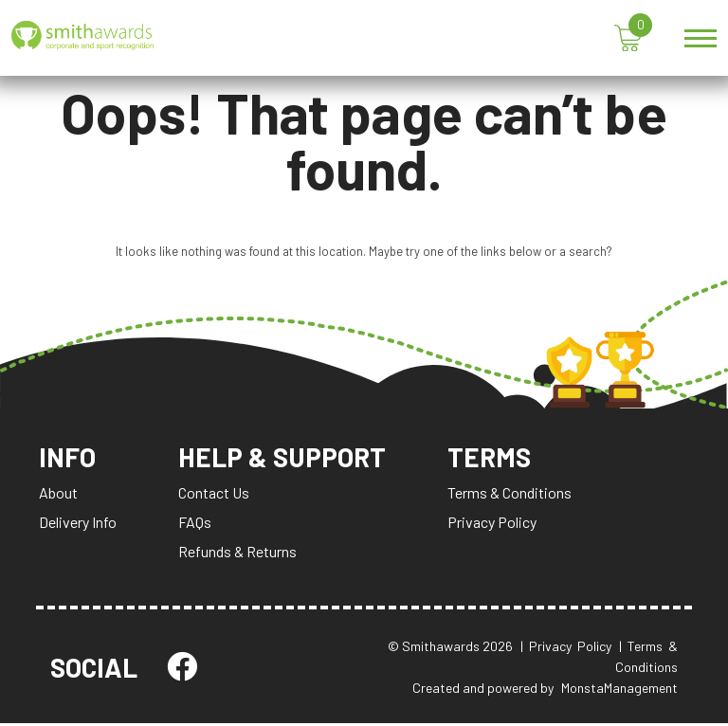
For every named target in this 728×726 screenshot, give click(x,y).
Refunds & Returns (237, 554)
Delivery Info (78, 525)
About (58, 495)
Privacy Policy (494, 525)
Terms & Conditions (511, 495)
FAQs (195, 525)
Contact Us (214, 495)
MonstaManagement (619, 690)
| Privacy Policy (566, 649)
